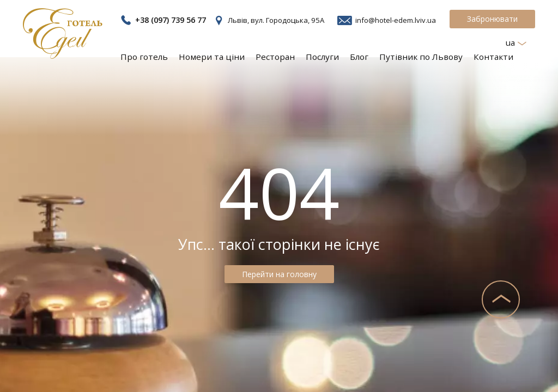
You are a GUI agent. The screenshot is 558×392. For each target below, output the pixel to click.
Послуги (333, 56)
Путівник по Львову (427, 56)
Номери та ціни (226, 56)
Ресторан (287, 56)
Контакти (495, 56)
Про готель (162, 56)
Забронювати (492, 19)
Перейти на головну (279, 274)
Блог (369, 56)
